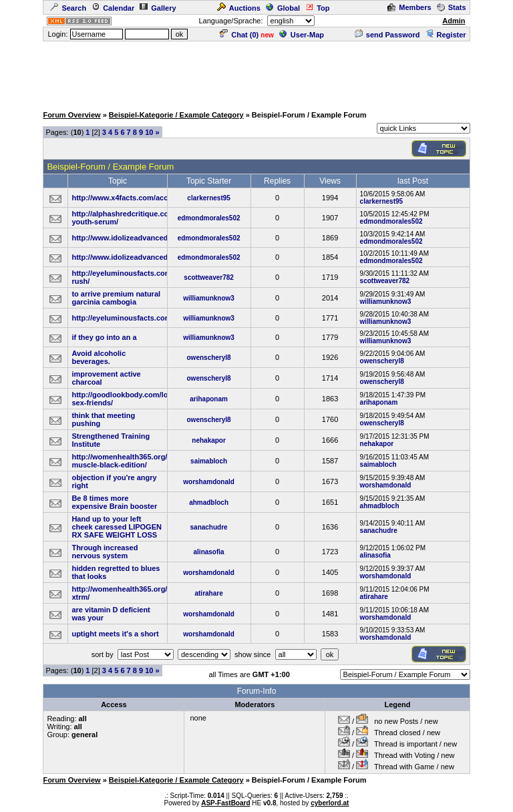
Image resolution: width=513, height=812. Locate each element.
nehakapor (209, 440)
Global (283, 8)
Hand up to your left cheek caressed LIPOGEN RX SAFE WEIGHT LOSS (117, 527)
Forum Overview (71, 115)
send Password (387, 35)
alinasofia (209, 552)
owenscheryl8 (209, 358)
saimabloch (209, 461)
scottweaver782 (209, 277)
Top (317, 8)
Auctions (239, 8)
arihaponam (209, 399)
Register (446, 35)
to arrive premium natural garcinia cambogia (116, 298)
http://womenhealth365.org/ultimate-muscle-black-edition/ (135, 461)
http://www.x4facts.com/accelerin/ (130, 198)
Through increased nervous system (105, 552)
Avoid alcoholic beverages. (99, 357)
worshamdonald (209, 482)
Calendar (113, 8)
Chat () (239, 35)
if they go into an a (104, 337)
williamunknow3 (209, 298)
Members (409, 7)
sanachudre (209, 527)
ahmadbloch (209, 502)
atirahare (208, 593)
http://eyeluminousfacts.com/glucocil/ (137, 318)
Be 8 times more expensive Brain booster (114, 502)
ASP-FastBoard (225, 803)
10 (149, 132)
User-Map (302, 35)
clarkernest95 (209, 198)
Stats (452, 7)
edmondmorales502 (209, 218)
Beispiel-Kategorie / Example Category (176, 115)
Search (68, 8)
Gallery (158, 8)
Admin (454, 21)
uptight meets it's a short (115, 634)
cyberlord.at (330, 803)
